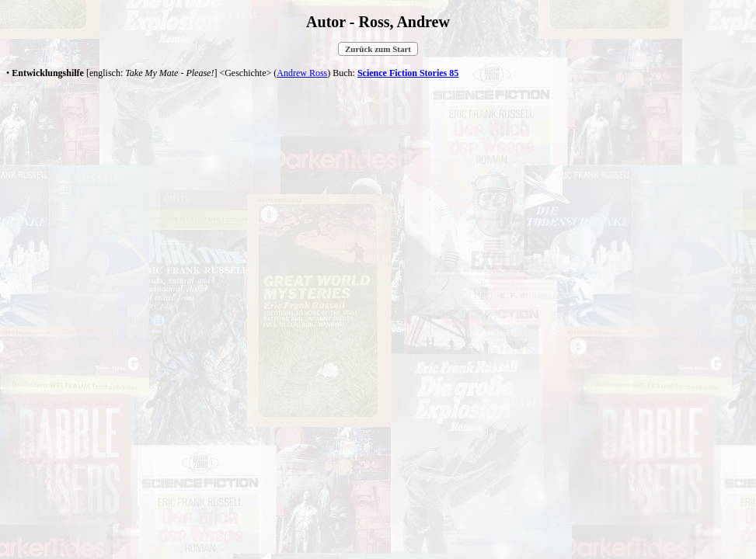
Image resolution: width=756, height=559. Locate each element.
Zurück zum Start (378, 49)
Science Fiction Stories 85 (408, 73)
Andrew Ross (302, 73)
